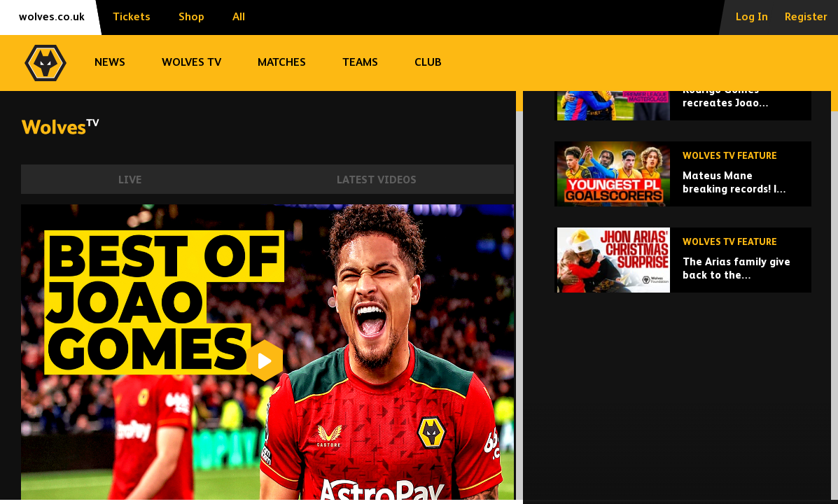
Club (428, 63)
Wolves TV (191, 63)
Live (130, 180)
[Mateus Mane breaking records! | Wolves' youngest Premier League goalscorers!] (683, 271)
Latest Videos (377, 180)
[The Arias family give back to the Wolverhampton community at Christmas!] (683, 357)
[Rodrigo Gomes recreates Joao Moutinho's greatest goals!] (683, 184)
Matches (282, 63)
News (110, 63)
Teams (360, 63)
